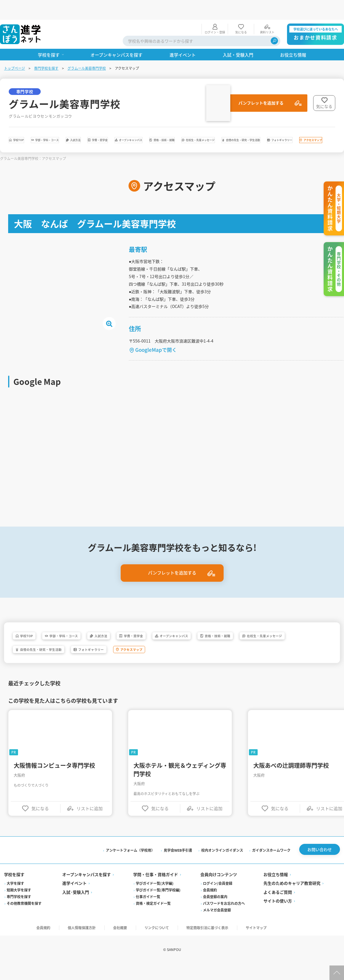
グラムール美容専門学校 (87, 48)
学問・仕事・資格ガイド (156, 890)
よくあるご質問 (277, 907)
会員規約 (210, 905)
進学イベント (75, 898)
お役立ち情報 (275, 890)
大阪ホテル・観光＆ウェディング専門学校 (181, 782)
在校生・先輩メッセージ (44, 138)
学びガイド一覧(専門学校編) (158, 905)
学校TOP (28, 122)
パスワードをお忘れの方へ (224, 919)
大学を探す (16, 899)
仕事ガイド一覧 (148, 912)
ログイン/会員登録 (218, 899)
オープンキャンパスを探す (87, 890)
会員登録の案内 (215, 912)
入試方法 (131, 122)
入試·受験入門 (76, 907)
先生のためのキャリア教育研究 (292, 898)
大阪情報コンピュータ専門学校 (56, 778)
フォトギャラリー (191, 138)
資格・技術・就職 (291, 122)
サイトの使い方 (277, 916)
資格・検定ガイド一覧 (154, 919)
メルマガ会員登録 (217, 925)
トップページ (15, 48)
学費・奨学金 (175, 122)
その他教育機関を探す (25, 919)
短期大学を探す (19, 905)
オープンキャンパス (230, 122)
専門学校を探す (47, 48)
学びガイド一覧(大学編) (155, 899)
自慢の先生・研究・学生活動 (121, 138)
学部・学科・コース (80, 122)
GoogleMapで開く (157, 357)
